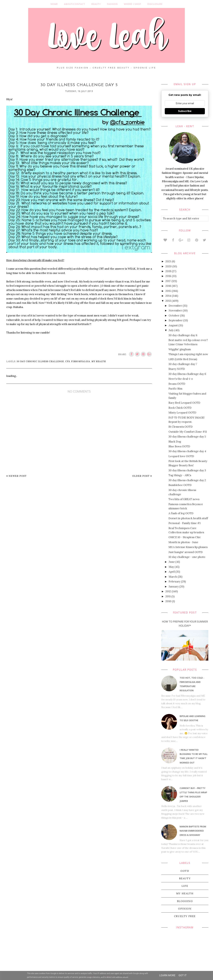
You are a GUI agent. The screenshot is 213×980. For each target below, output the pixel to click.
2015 (168, 291)
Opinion (185, 909)
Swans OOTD (177, 384)
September (176, 320)
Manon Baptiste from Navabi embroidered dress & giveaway (193, 831)
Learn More (167, 975)
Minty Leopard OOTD (182, 413)
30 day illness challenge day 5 (187, 437)
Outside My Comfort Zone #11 (188, 432)
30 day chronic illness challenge (40, 361)
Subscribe (185, 111)
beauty (185, 878)
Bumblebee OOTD (180, 485)
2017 (168, 281)
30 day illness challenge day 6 (187, 374)
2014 (168, 296)
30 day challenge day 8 (183, 335)
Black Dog (175, 442)
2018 (168, 276)
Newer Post (18, 476)
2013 (168, 301)
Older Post (141, 476)
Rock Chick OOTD (180, 408)
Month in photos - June (183, 542)
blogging (185, 901)
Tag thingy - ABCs (180, 475)
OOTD (185, 871)
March (173, 577)
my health (99, 361)
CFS (68, 361)
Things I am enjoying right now (188, 354)
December (175, 306)
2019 (168, 271)
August (173, 325)
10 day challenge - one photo (187, 557)
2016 (168, 286)
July (171, 330)
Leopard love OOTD (181, 456)
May (171, 567)
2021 (168, 261)
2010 (168, 601)
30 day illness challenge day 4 (187, 451)
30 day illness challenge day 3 (187, 470)
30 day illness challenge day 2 (187, 480)
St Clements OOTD (181, 427)
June (172, 562)
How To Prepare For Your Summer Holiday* (185, 624)
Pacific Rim (175, 389)
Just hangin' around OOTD (186, 552)
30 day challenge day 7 (183, 364)
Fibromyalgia (81, 361)
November (175, 310)
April (172, 572)
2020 (169, 266)
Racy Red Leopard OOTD (184, 403)
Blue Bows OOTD (179, 446)
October (174, 315)
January (174, 587)
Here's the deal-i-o (181, 379)
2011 (168, 596)
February (175, 582)
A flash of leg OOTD (181, 513)
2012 (168, 591)
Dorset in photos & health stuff (188, 518)
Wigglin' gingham (180, 349)
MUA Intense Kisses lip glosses (188, 547)
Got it (183, 975)
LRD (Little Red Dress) (183, 359)
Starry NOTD (177, 369)
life (185, 886)
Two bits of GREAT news (184, 499)
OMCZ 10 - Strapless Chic (185, 537)
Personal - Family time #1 (185, 523)
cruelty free (185, 916)
